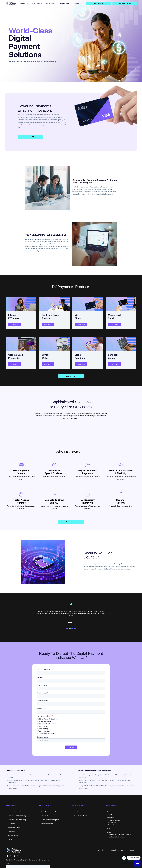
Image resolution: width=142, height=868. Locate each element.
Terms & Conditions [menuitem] (113, 857)
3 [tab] (74, 636)
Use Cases (37, 3)
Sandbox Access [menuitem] (80, 818)
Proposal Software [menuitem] (47, 830)
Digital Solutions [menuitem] (13, 842)
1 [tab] (69, 636)
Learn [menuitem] (110, 821)
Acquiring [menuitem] (11, 846)
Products (24, 3)
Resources (64, 3)
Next (108, 622)
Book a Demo (99, 3)
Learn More (15, 331)
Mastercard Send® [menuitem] (14, 834)
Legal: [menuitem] (109, 839)
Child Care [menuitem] (44, 822)
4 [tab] (77, 636)
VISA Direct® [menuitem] (12, 830)
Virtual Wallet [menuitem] (12, 838)
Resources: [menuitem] (111, 818)
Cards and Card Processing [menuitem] (17, 826)
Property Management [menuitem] (48, 818)
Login (76, 3)
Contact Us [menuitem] (112, 831)
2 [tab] (71, 636)
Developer (51, 3)
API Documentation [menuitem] (81, 822)
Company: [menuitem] (111, 824)
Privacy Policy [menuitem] (100, 857)
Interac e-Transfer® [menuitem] (14, 818)
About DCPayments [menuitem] (114, 827)
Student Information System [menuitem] (50, 826)
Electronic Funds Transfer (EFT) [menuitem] (18, 822)
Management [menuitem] (112, 829)
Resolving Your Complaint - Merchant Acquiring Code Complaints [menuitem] (119, 842)
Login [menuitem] (109, 835)
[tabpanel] (71, 621)
